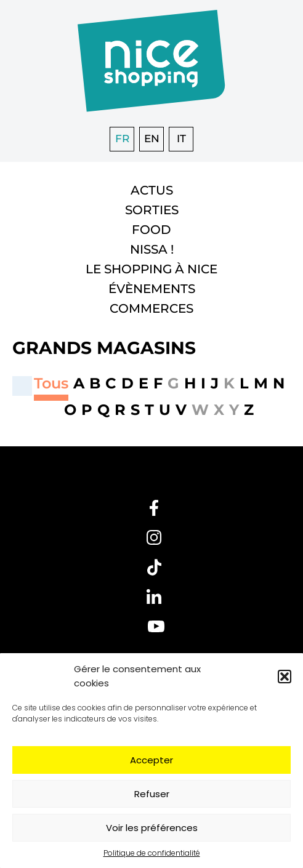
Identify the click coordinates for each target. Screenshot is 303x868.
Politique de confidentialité (152, 853)
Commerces (151, 308)
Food (151, 230)
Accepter (151, 760)
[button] (285, 677)
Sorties (152, 210)
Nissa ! (152, 249)
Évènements (152, 289)
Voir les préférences (152, 828)
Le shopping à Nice (151, 269)
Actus (152, 190)
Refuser (152, 794)
